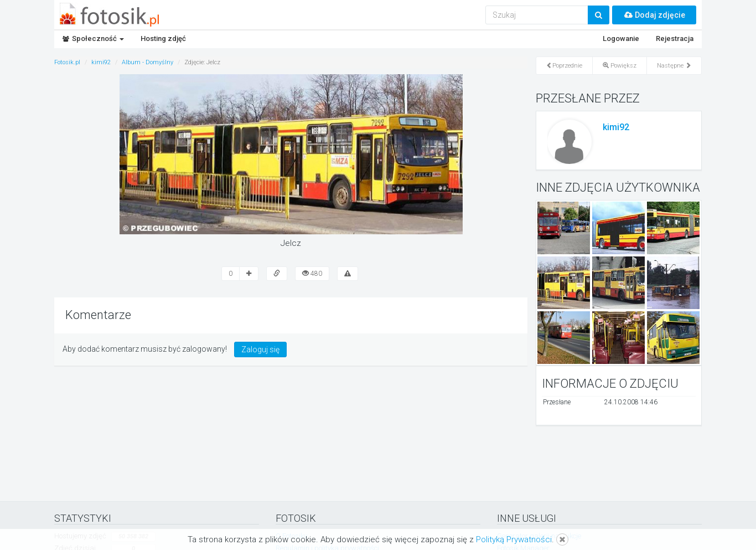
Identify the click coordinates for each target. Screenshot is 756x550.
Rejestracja (675, 38)
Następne (674, 66)
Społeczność (93, 38)
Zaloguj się (260, 349)
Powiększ (620, 66)
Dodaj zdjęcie (654, 15)
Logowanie (621, 38)
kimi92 (616, 127)
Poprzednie (564, 66)
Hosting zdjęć (163, 38)
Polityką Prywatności (514, 539)
